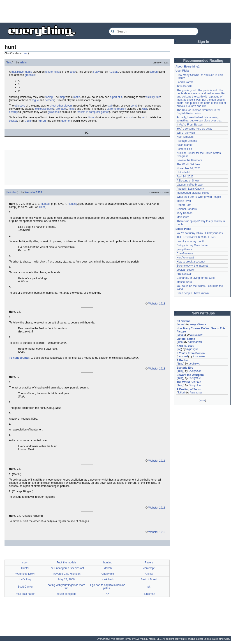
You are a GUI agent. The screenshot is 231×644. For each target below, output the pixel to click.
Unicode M (183, 172)
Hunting (73, 207)
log (179, 349)
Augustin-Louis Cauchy (191, 189)
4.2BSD (113, 72)
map (62, 99)
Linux (91, 120)
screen (154, 72)
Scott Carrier (25, 589)
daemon (66, 123)
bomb (134, 107)
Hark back (108, 582)
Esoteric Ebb (184, 149)
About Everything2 (188, 67)
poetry (181, 335)
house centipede (67, 597)
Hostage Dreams (187, 141)
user (25, 53)
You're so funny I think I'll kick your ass (200, 233)
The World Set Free (188, 164)
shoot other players (61, 107)
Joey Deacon (185, 213)
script (130, 120)
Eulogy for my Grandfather (193, 245)
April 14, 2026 (185, 177)
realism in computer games (93, 114)
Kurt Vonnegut (185, 258)
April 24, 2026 (185, 346)
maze (77, 99)
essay (181, 324)
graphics (30, 75)
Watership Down (25, 577)
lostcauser (197, 335)
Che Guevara (185, 253)
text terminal (53, 72)
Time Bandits (185, 86)
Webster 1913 (33, 195)
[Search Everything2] (154, 31)
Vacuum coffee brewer (190, 185)
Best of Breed (149, 582)
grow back (54, 114)
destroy (13, 114)
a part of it (116, 99)
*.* (108, 597)
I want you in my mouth (191, 241)
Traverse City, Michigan (66, 577)
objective (20, 107)
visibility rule (153, 99)
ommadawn (195, 342)
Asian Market (185, 145)
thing (9, 63)
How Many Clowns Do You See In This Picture (201, 330)
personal (183, 356)
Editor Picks (183, 229)
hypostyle (192, 349)
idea (180, 342)
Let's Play (25, 582)
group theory (184, 249)
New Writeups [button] (203, 313)
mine (72, 111)
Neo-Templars (185, 137)
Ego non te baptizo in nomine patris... (108, 589)
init (143, 120)
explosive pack (44, 111)
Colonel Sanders (187, 209)
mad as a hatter (25, 597)
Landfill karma (185, 82)
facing (49, 99)
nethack (50, 102)
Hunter (25, 571)
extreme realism (116, 111)
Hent (42, 210)
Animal (149, 577)
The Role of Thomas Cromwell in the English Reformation (199, 112)
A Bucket (182, 360)
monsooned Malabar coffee (193, 193)
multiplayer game (22, 72)
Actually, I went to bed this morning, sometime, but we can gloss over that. (199, 119)
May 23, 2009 (66, 582)
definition (12, 195)
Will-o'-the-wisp (186, 133)
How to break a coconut (191, 262)
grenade (61, 111)
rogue (35, 102)
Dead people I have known (193, 293)
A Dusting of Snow (188, 181)
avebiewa (194, 364)
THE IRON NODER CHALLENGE (197, 237)
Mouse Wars (184, 282)
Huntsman (149, 597)
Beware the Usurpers (189, 160)
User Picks (182, 71)
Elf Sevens (184, 321)
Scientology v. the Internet (192, 266)
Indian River (184, 201)
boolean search (186, 270)
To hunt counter (19, 360)
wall (144, 111)
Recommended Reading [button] (203, 61)
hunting (108, 565)
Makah (108, 571)
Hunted (45, 207)
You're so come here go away (194, 129)
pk (149, 589)
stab (110, 107)
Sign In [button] (203, 42)
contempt (149, 571)
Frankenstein (184, 274)
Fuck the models (67, 565)
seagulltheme (198, 324)
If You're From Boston (190, 125)
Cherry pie (108, 577)
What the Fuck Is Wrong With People (199, 197)
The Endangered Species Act (66, 571)
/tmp (28, 123)
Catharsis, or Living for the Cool (196, 278)
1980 (73, 72)
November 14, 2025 (188, 168)
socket (13, 123)
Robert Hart (184, 205)
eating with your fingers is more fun (67, 589)
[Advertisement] (115, 11)
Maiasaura (183, 217)
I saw (96, 72)
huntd (42, 123)
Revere (149, 565)
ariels (23, 63)
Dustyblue (195, 371)
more (202, 400)
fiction (181, 393)
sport (25, 565)
